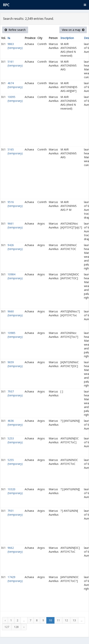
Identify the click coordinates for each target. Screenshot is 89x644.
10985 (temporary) (15, 335)
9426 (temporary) (15, 247)
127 (7, 627)
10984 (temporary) (15, 276)
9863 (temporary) (15, 46)
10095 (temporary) (15, 99)
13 (74, 620)
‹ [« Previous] (5, 620)
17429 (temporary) (15, 579)
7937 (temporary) (15, 393)
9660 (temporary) (15, 313)
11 (58, 620)
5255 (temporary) (15, 462)
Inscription (67, 38)
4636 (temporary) (15, 423)
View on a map (73, 30)
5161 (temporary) (15, 64)
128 (16, 627)
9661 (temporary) (15, 225)
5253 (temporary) (15, 440)
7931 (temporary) (15, 513)
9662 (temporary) (15, 550)
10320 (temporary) (15, 491)
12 (66, 620)
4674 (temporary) (15, 85)
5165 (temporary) (15, 151)
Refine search (15, 30)
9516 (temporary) (15, 204)
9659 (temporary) (15, 364)
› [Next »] (24, 627)
